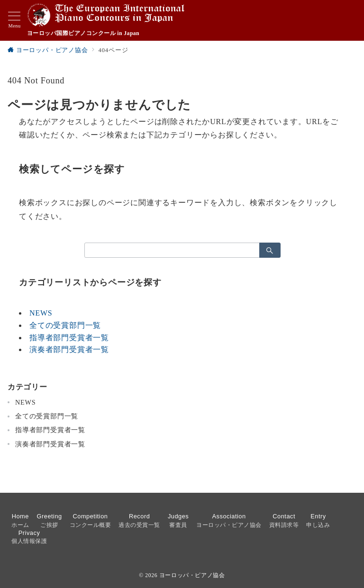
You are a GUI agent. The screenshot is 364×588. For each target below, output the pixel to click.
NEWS (41, 313)
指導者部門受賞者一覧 (69, 338)
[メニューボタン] (14, 20)
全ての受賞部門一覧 (65, 325)
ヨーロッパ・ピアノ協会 (192, 575)
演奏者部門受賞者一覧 (69, 349)
